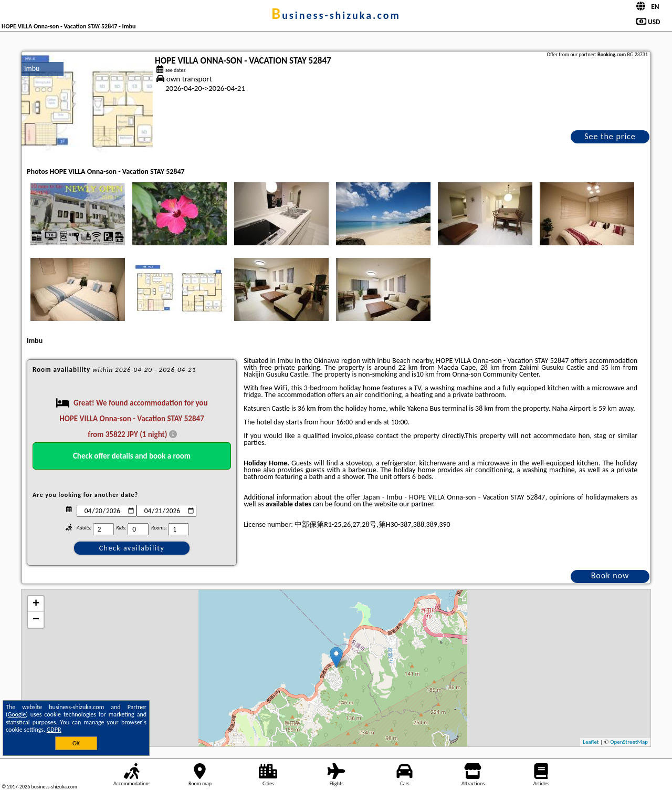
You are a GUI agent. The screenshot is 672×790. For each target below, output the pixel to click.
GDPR (54, 730)
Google (17, 714)
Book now (610, 575)
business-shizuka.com (336, 15)
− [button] (36, 620)
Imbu (32, 69)
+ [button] (36, 604)
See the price (610, 136)
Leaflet (591, 742)
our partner (416, 504)
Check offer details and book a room (132, 456)
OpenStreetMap (629, 742)
